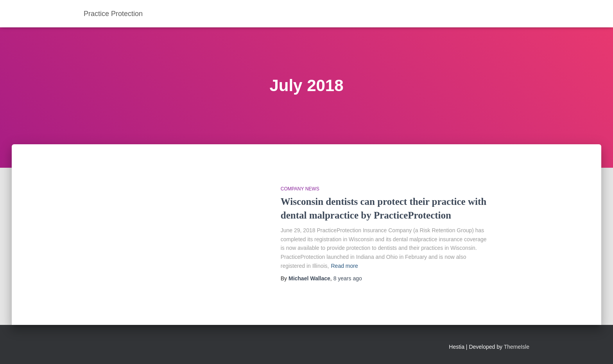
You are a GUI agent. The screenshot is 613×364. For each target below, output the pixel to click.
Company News (300, 189)
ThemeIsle (517, 347)
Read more (344, 266)
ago (348, 278)
